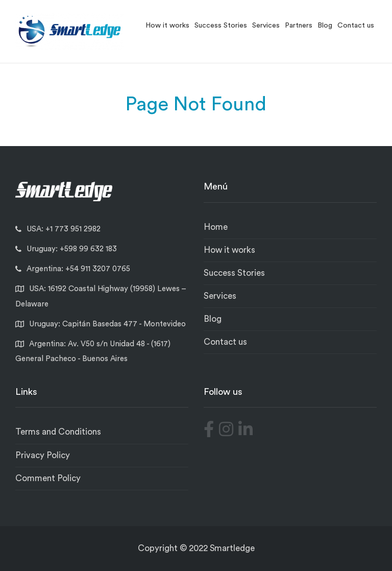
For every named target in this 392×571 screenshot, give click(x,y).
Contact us (356, 26)
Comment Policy (48, 478)
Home (216, 227)
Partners (299, 26)
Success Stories (221, 26)
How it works (167, 26)
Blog (325, 26)
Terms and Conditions (58, 432)
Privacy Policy (43, 455)
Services (266, 26)
